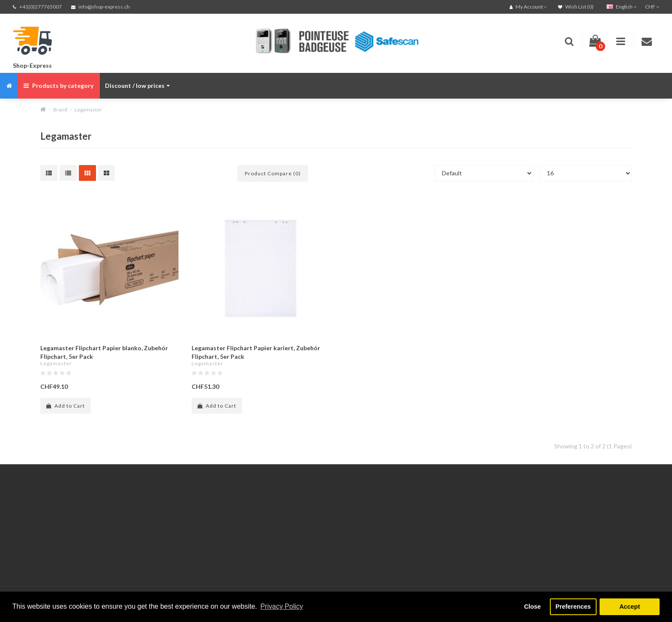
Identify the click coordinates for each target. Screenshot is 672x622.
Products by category (58, 86)
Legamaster (88, 110)
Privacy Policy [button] (282, 606)
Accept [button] (630, 607)
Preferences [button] (573, 607)
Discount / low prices (137, 86)
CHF (652, 7)
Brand (60, 110)
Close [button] (532, 607)
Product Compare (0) (273, 173)
